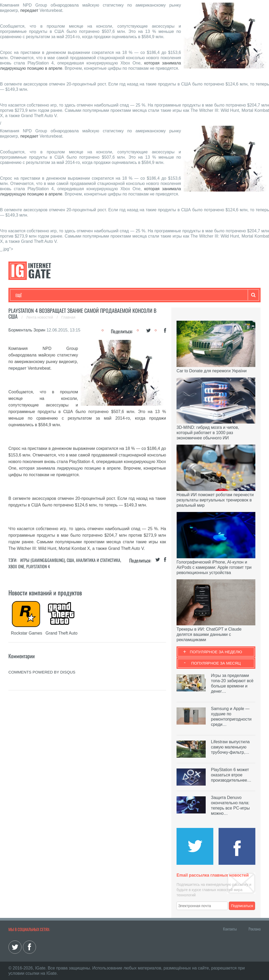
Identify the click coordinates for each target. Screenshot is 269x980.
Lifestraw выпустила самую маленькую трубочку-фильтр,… (230, 747)
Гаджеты (174, 295)
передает (29, 10)
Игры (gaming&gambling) (43, 560)
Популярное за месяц (216, 663)
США (70, 560)
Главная (68, 317)
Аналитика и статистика (98, 560)
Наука (102, 295)
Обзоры (151, 295)
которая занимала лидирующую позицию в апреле (70, 468)
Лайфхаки (125, 295)
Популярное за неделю (216, 652)
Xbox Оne (16, 566)
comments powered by (42, 672)
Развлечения (53, 295)
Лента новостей (40, 317)
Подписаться (242, 906)
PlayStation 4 (38, 566)
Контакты (230, 929)
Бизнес (80, 295)
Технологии (25, 295)
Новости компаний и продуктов (45, 592)
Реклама (255, 929)
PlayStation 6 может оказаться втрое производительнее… (231, 775)
